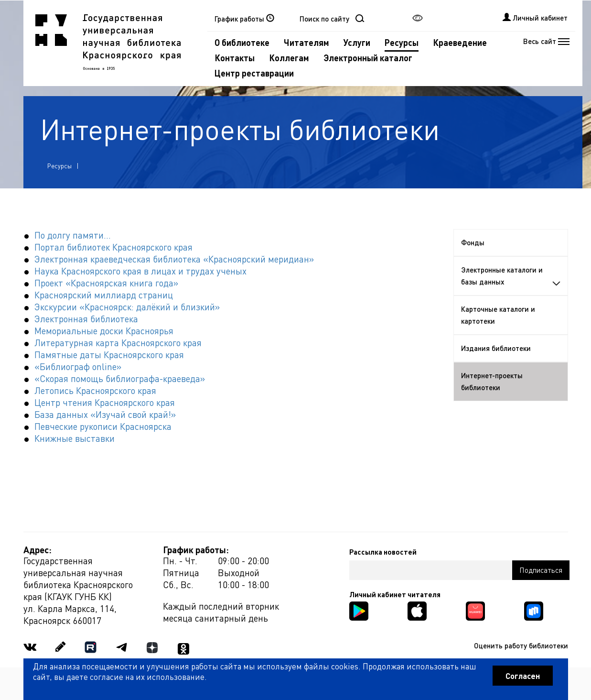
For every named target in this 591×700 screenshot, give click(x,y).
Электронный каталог (368, 58)
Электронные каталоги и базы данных (511, 276)
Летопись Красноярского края (95, 390)
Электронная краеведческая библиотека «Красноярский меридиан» (174, 259)
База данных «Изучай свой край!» (105, 414)
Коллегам (289, 58)
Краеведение (460, 42)
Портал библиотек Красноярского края (113, 247)
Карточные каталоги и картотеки (498, 315)
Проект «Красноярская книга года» (106, 283)
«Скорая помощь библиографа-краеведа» (120, 378)
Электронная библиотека (86, 319)
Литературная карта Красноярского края (118, 343)
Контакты (235, 58)
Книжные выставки (75, 438)
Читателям (306, 42)
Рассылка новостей (383, 552)
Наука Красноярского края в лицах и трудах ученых (140, 271)
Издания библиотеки (496, 348)
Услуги (357, 42)
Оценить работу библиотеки (521, 645)
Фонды (473, 242)
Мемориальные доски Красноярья (104, 331)
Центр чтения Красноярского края (105, 402)
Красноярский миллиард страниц (104, 295)
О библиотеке (242, 42)
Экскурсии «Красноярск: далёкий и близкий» (127, 307)
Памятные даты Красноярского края (109, 355)
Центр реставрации (254, 73)
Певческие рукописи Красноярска (103, 426)
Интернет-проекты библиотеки (492, 381)
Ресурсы (402, 42)
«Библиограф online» (78, 366)
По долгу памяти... (73, 235)
